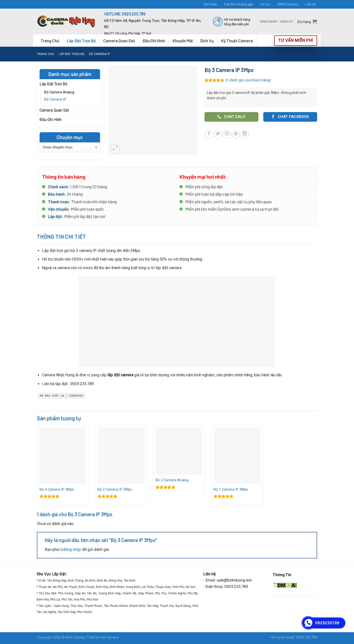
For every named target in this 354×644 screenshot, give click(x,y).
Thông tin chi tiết (61, 236)
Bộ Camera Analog (59, 92)
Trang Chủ (50, 41)
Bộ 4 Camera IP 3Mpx (57, 490)
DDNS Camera (288, 4)
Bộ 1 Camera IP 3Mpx (231, 490)
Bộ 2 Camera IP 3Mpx (115, 490)
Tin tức (265, 4)
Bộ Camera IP (99, 54)
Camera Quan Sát (54, 110)
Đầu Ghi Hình (51, 120)
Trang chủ (45, 54)
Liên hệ (310, 4)
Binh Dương (75, 637)
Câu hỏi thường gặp (239, 4)
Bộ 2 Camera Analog (172, 480)
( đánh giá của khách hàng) (248, 80)
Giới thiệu (210, 4)
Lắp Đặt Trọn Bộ (81, 41)
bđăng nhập (71, 549)
